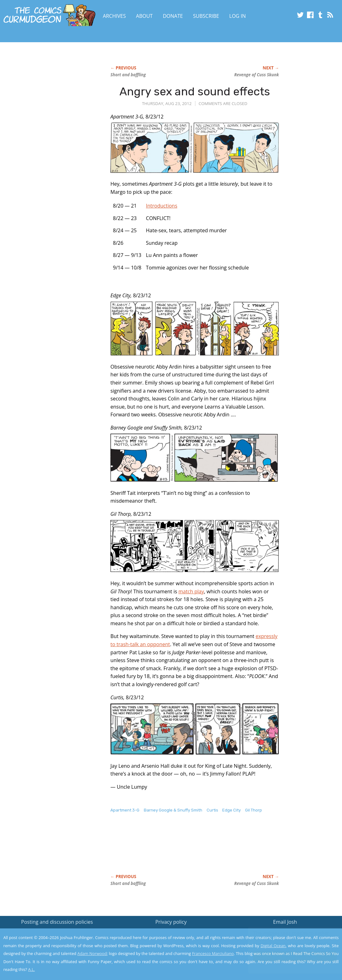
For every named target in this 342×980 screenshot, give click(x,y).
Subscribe (206, 16)
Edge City (231, 810)
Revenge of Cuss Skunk (256, 75)
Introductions (162, 206)
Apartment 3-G (125, 810)
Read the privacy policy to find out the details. (286, 941)
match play (191, 591)
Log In (237, 16)
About (144, 16)
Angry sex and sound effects (195, 91)
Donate (173, 16)
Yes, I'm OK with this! (289, 957)
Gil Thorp (254, 810)
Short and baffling (128, 75)
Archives (114, 16)
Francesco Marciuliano (213, 953)
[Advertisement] (224, 850)
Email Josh (285, 922)
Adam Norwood (92, 953)
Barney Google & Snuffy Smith (173, 810)
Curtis (212, 810)
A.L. (32, 969)
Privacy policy (171, 922)
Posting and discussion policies (57, 922)
